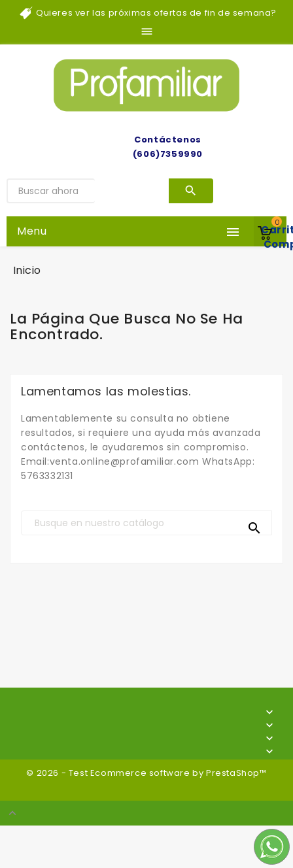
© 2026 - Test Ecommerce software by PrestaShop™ (146, 773)
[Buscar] (146, 523)
